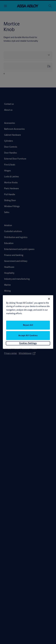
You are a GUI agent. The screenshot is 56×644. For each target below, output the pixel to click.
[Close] (49, 299)
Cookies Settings (28, 343)
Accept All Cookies (28, 335)
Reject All (28, 325)
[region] (28, 322)
